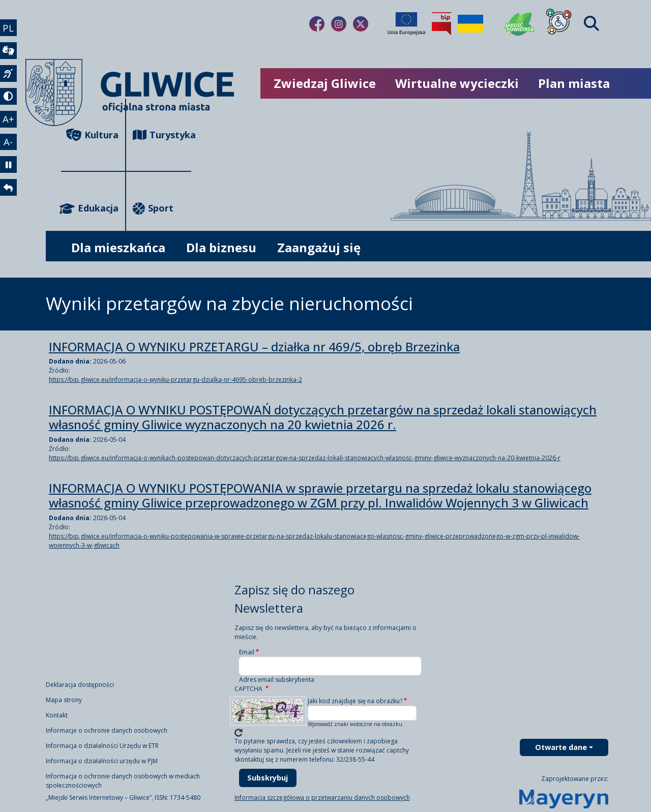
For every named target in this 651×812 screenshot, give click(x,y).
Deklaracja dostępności (80, 685)
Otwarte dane (561, 747)
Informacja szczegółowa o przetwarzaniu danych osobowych (322, 798)
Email (247, 652)
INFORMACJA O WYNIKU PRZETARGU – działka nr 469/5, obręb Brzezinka (254, 347)
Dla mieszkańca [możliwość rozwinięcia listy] (118, 247)
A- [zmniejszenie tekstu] (9, 150)
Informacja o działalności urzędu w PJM (102, 761)
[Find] (591, 24)
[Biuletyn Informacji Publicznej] (441, 24)
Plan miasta (574, 83)
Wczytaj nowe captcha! (239, 733)
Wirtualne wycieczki (457, 83)
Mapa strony (64, 700)
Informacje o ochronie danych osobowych (107, 730)
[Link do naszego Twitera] (361, 24)
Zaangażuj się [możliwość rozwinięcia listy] (319, 247)
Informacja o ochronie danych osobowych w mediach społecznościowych (123, 781)
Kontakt (57, 715)
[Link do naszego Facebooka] (317, 24)
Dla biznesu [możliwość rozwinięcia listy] (221, 247)
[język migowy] (9, 77)
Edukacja (90, 208)
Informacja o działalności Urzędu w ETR (102, 746)
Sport (153, 208)
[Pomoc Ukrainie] (470, 24)
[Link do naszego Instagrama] (339, 24)
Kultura (92, 135)
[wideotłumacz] (9, 53)
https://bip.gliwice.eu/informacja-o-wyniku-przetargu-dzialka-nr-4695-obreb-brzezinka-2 (175, 380)
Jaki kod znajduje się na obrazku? (355, 701)
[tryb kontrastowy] (9, 102)
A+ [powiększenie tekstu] (9, 126)
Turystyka (162, 135)
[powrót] (9, 199)
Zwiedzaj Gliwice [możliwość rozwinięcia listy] (325, 83)
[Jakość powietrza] (520, 24)
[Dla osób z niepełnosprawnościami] (559, 24)
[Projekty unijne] (406, 24)
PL (9, 28)
